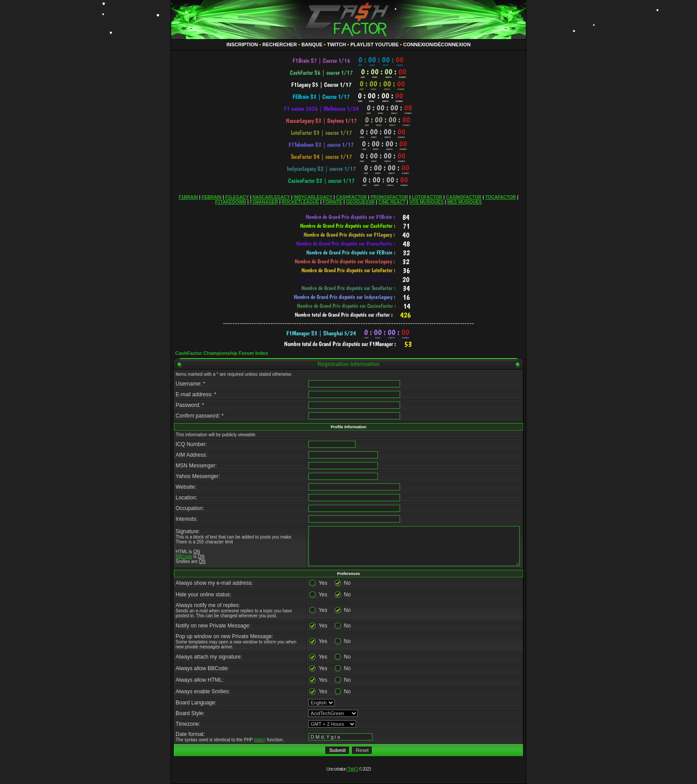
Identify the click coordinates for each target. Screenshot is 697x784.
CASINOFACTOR (464, 197)
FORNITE (332, 202)
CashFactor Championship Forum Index (222, 353)
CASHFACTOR (351, 197)
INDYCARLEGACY (313, 197)
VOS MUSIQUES (427, 202)
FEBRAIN (212, 197)
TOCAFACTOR (500, 197)
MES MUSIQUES (465, 202)
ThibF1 (353, 769)
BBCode (184, 557)
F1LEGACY (237, 197)
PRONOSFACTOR (389, 197)
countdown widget (349, 61)
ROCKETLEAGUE (300, 202)
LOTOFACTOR (427, 197)
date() (260, 740)
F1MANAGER (264, 202)
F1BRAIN (188, 197)
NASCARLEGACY (271, 197)
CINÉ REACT (392, 202)
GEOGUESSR (360, 202)
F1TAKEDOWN (231, 202)
